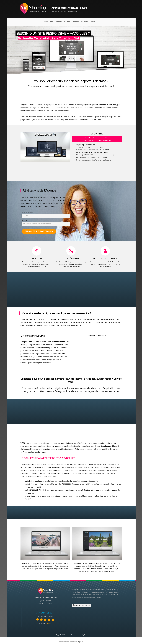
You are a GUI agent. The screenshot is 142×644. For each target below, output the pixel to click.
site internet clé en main (92, 595)
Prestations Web (63, 22)
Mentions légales (81, 635)
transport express (38, 569)
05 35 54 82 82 (82, 606)
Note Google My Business (45, 617)
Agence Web (48, 22)
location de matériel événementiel (100, 569)
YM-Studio (65, 635)
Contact (95, 22)
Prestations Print (81, 22)
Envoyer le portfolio (39, 231)
